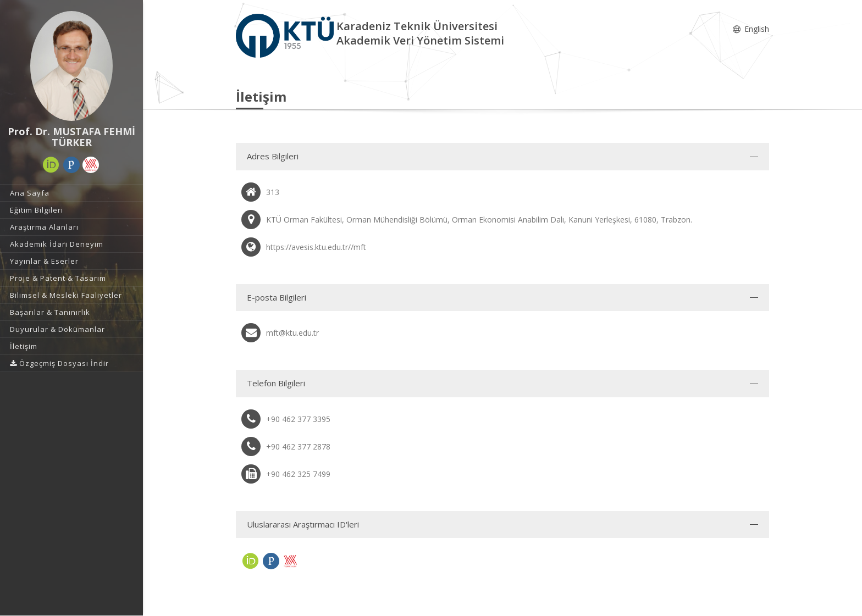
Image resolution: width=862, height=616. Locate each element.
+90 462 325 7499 (298, 474)
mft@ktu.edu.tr (292, 333)
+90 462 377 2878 (298, 446)
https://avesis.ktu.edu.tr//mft (316, 247)
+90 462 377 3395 (298, 419)
